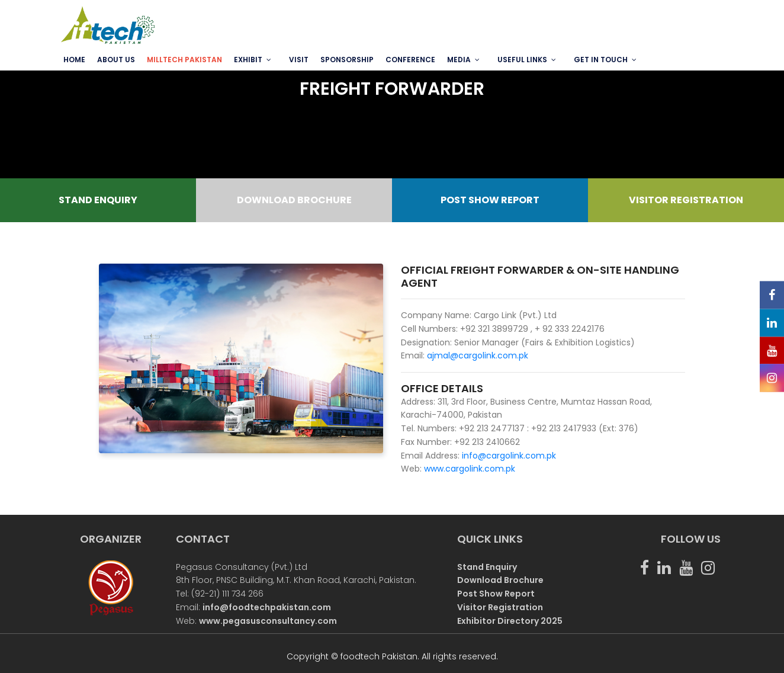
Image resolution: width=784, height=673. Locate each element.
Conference (410, 60)
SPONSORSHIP (347, 60)
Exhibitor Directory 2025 (510, 621)
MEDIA (459, 60)
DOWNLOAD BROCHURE (294, 200)
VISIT (299, 60)
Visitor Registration (500, 607)
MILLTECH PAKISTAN (184, 60)
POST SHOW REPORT (490, 200)
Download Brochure (500, 580)
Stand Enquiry (487, 567)
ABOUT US (116, 60)
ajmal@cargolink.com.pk (478, 355)
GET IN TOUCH (601, 60)
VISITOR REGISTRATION (686, 200)
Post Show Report (496, 594)
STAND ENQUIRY (98, 200)
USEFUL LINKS (522, 60)
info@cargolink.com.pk (508, 456)
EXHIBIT (248, 60)
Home (74, 60)
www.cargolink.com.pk (470, 469)
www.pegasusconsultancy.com (268, 621)
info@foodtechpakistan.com (267, 607)
